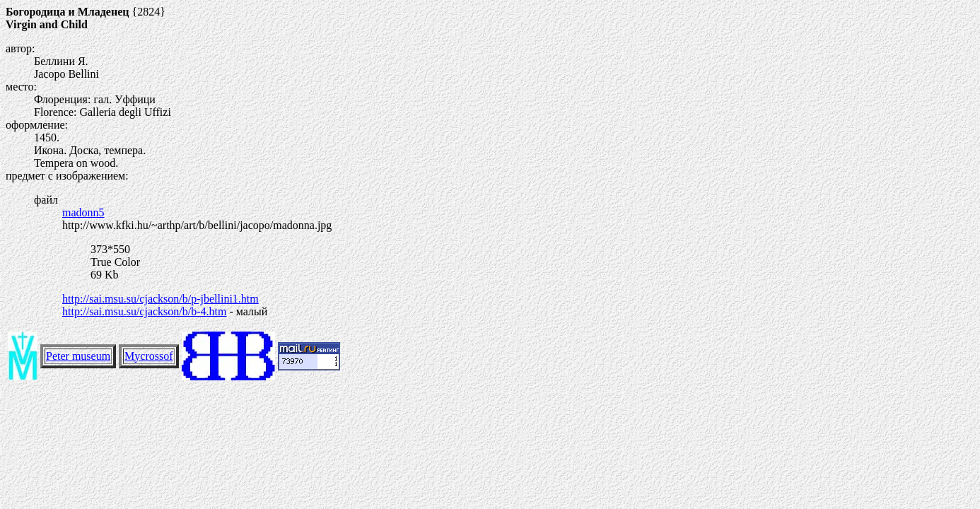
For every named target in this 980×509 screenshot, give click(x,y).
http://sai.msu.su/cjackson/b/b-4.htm (144, 311)
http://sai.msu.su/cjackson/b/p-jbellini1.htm (161, 299)
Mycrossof (148, 356)
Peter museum (78, 356)
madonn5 (83, 212)
